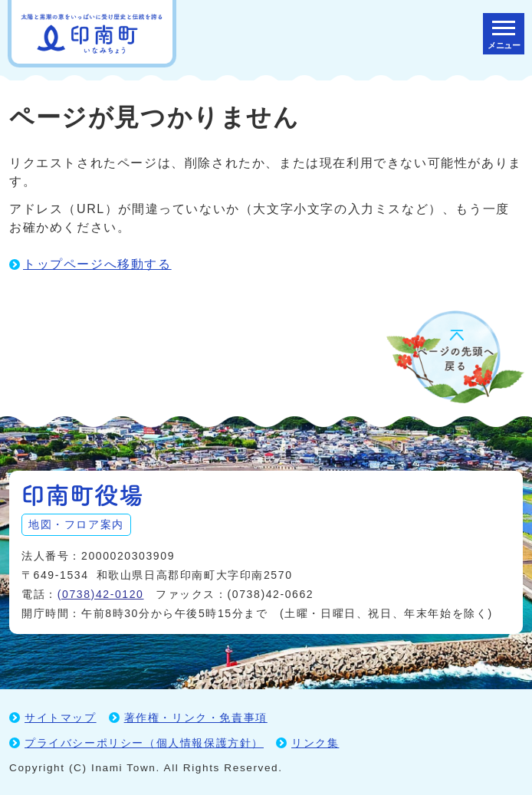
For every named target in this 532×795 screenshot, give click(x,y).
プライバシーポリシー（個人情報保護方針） (144, 743)
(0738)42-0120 (101, 594)
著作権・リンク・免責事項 (196, 718)
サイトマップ (61, 718)
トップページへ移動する (97, 264)
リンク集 (315, 743)
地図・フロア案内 (76, 524)
